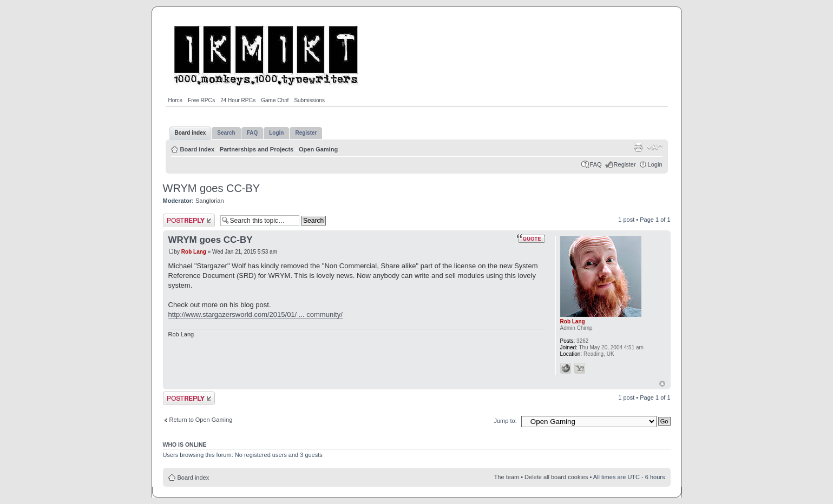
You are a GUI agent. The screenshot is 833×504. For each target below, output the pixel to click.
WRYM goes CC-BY (212, 188)
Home (176, 100)
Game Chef (275, 100)
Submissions (309, 100)
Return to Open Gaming (201, 420)
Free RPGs (201, 100)
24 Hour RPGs (238, 100)
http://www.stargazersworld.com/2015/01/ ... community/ (255, 314)
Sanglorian (210, 201)
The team (507, 477)
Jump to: (506, 421)
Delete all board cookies (556, 477)
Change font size (655, 147)
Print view (638, 147)
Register (625, 164)
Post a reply (189, 220)
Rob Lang (194, 252)
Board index (198, 149)
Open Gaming (318, 149)
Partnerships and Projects (257, 149)
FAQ (596, 164)
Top (662, 384)
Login (655, 164)
